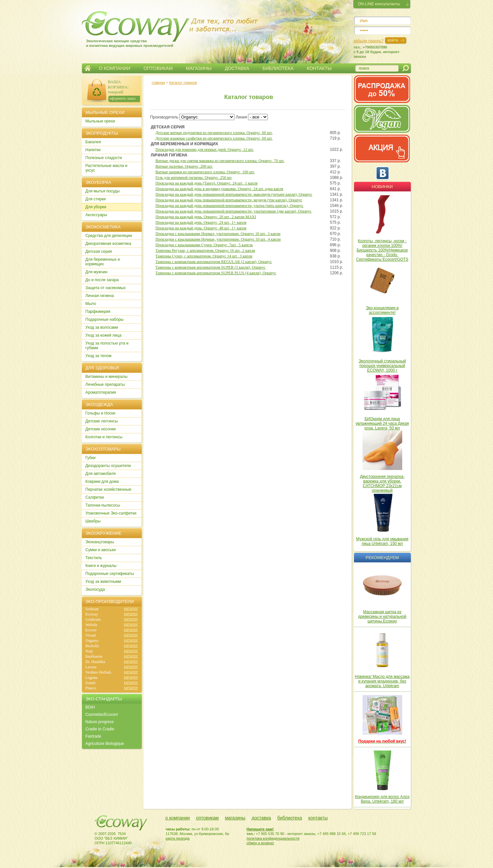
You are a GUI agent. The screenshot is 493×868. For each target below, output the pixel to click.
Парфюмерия (98, 312)
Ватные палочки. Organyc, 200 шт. (184, 166)
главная (158, 83)
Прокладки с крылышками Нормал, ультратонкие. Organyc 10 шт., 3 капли (218, 234)
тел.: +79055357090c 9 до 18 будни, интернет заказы (377, 52)
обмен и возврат (261, 843)
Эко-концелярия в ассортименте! (382, 310)
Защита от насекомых (106, 288)
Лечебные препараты (105, 384)
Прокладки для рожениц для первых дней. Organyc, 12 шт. (205, 150)
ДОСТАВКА (237, 68)
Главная (88, 68)
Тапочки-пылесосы (103, 505)
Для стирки (96, 199)
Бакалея (93, 142)
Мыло (91, 304)
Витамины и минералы (107, 377)
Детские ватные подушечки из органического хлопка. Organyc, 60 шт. (214, 133)
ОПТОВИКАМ (158, 68)
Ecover (91, 630)
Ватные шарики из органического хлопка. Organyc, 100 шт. (205, 172)
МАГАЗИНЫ (199, 68)
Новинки (382, 187)
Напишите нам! (260, 829)
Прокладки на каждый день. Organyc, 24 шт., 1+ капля (201, 222)
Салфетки (95, 497)
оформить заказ (123, 98)
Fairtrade (93, 736)
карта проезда (178, 838)
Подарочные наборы (105, 319)
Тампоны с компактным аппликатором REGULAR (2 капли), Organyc (214, 262)
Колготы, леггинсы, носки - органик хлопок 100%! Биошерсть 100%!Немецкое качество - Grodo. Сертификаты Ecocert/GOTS (382, 250)
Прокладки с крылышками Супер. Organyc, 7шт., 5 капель (204, 245)
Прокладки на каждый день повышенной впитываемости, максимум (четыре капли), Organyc (234, 194)
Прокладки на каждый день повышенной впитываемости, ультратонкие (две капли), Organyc (234, 211)
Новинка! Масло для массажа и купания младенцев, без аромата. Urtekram (382, 681)
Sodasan (92, 609)
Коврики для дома (102, 482)
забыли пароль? (369, 41)
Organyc (92, 641)
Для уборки (96, 207)
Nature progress (100, 722)
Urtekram (93, 619)
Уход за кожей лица (104, 335)
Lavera (91, 667)
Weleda (91, 625)
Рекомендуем (382, 558)
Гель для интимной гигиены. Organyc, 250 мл (194, 178)
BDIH (90, 707)
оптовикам (208, 818)
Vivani (91, 635)
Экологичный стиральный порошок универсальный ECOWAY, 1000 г (382, 366)
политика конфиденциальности (273, 838)
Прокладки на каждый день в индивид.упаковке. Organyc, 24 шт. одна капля (219, 189)
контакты (318, 818)
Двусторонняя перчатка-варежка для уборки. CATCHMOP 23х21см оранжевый (382, 484)
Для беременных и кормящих (103, 262)
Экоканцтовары (100, 542)
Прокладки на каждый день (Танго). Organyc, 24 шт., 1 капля (207, 183)
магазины (235, 818)
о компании (178, 818)
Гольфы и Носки (101, 413)
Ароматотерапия (101, 392)
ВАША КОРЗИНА (118, 84)
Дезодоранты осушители (108, 466)
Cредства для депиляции (109, 236)
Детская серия (99, 251)
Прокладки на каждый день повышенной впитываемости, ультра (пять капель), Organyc (229, 206)
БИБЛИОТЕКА (278, 68)
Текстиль (94, 558)
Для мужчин (97, 272)
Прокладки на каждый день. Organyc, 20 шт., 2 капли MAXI (206, 217)
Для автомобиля (101, 474)
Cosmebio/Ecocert (102, 715)
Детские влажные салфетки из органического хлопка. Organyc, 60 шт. (214, 138)
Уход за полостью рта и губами (107, 346)
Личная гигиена (100, 296)
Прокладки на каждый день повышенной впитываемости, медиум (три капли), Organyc (229, 200)
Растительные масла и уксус (106, 168)
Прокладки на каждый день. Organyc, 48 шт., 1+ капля (201, 228)
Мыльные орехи (100, 121)
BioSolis (92, 646)
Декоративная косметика (108, 244)
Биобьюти (94, 656)
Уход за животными (103, 582)
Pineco (91, 688)
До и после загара (102, 280)
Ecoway (92, 614)
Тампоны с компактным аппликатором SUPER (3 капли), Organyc (211, 267)
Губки (91, 458)
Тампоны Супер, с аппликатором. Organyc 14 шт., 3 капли (204, 256)
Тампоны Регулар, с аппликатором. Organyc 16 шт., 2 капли (205, 250)
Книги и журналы (101, 566)
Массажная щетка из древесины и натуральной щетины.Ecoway (382, 617)
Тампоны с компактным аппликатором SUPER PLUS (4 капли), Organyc (216, 273)
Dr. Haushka (95, 662)
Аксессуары (96, 215)
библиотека (290, 818)
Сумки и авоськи (101, 550)
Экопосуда (95, 589)
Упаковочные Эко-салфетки (111, 513)
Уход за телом (99, 356)
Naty (89, 651)
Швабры (93, 521)
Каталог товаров (183, 83)
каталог (131, 609)
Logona (92, 678)
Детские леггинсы (102, 421)
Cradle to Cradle (100, 729)
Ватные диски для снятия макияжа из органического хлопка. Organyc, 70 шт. (220, 161)
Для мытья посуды (103, 191)
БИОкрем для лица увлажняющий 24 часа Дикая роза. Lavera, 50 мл (382, 423)
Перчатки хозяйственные (108, 489)
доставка (261, 818)
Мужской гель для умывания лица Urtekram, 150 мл (382, 541)
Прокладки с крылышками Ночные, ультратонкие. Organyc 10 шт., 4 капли (218, 239)
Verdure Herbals (98, 672)
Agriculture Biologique (105, 744)
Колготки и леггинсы (104, 437)
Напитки (93, 150)
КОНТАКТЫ (319, 68)
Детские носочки (101, 429)
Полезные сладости (104, 158)
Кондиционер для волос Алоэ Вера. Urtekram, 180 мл (382, 799)
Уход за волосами (102, 327)
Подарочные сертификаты (110, 574)
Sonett (91, 683)
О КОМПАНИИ (115, 68)
